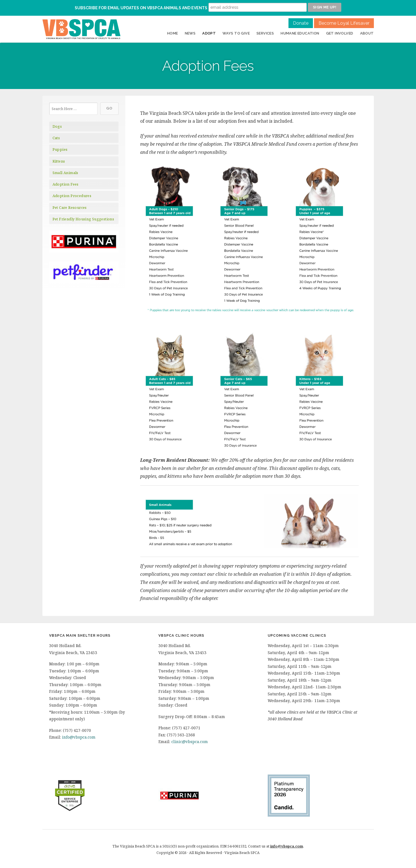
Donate (301, 23)
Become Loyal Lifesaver (344, 23)
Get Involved (340, 33)
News (190, 33)
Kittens (59, 161)
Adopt (209, 33)
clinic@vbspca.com (190, 742)
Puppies (60, 149)
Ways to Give (236, 33)
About (367, 33)
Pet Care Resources (70, 207)
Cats (56, 138)
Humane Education (300, 33)
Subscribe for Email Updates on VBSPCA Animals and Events (141, 8)
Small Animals (65, 173)
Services (265, 33)
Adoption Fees (66, 184)
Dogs (57, 126)
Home (173, 33)
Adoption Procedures (72, 196)
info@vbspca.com (79, 737)
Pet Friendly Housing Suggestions (83, 219)
